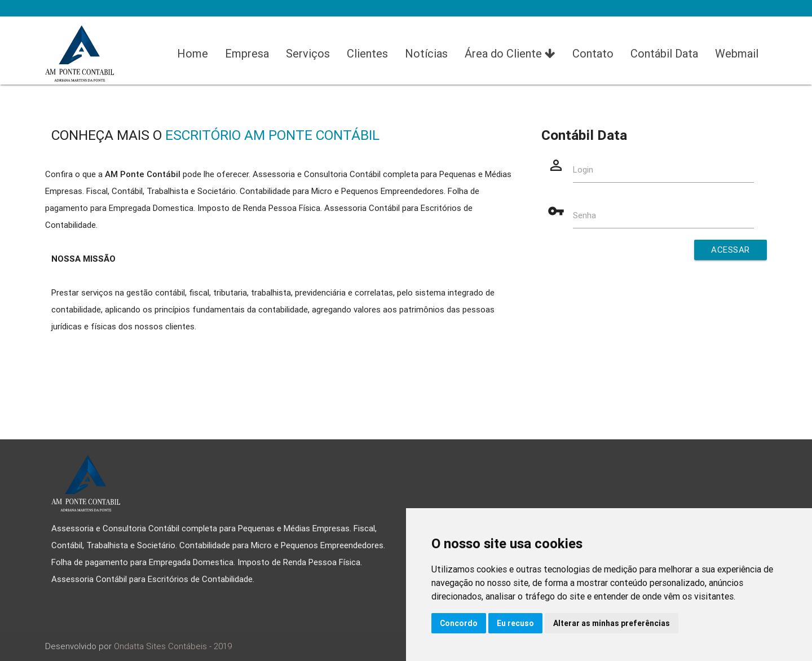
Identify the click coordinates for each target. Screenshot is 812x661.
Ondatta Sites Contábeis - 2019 (173, 646)
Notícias (426, 53)
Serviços (308, 53)
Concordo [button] (459, 623)
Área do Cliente (510, 54)
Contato (593, 53)
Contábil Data (664, 53)
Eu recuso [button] (515, 623)
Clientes (367, 53)
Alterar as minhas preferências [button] (612, 623)
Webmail (737, 53)
